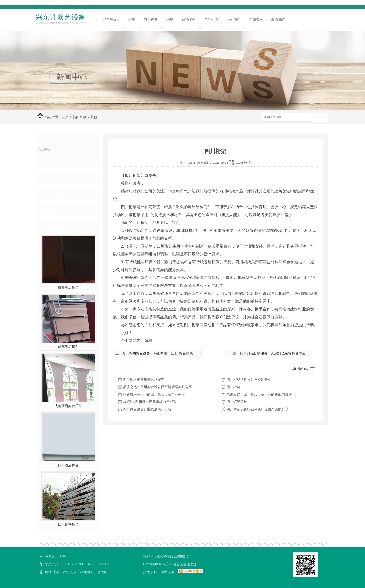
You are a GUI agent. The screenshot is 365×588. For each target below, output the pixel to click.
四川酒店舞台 (68, 465)
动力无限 (167, 572)
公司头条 (54, 162)
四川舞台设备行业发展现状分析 (147, 409)
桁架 (132, 20)
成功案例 (189, 20)
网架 (170, 20)
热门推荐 (54, 224)
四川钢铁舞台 (68, 524)
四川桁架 (233, 387)
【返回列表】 (300, 368)
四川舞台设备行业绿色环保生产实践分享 (257, 409)
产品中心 (211, 20)
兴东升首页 (111, 20)
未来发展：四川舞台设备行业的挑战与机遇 (259, 394)
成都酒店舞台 (68, 287)
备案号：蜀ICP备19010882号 (166, 556)
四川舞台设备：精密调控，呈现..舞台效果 (161, 353)
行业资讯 (54, 177)
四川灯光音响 (237, 402)
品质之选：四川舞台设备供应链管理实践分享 (158, 387)
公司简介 (234, 20)
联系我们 (278, 20)
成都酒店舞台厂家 (68, 406)
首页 (65, 117)
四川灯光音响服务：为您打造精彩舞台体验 (273, 353)
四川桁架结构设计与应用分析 (249, 380)
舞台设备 (151, 20)
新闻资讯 (256, 20)
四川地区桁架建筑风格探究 (144, 380)
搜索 (319, 117)
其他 (94, 117)
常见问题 (54, 193)
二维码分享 (244, 163)
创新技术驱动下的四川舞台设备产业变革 (154, 394)
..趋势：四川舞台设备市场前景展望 (150, 402)
